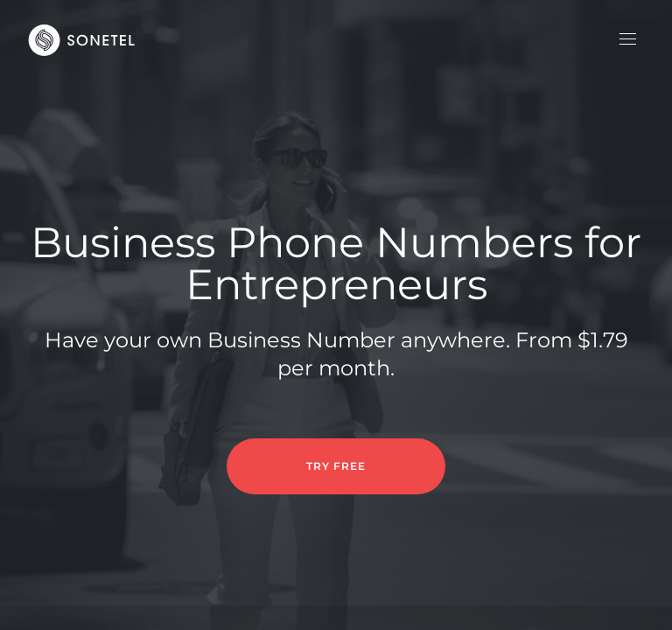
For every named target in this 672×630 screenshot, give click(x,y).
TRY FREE (336, 466)
